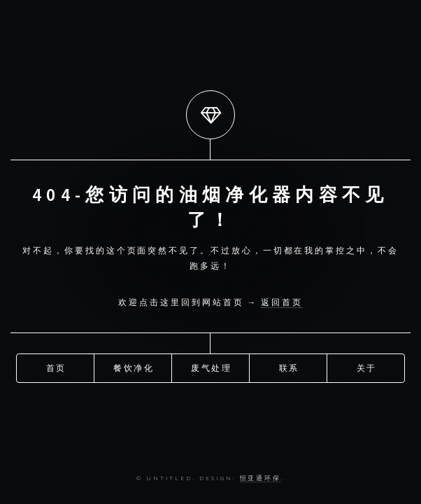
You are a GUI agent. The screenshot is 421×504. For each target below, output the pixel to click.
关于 (367, 367)
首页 (57, 367)
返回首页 (282, 302)
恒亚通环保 (261, 478)
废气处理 (212, 367)
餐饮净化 (134, 367)
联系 (290, 367)
